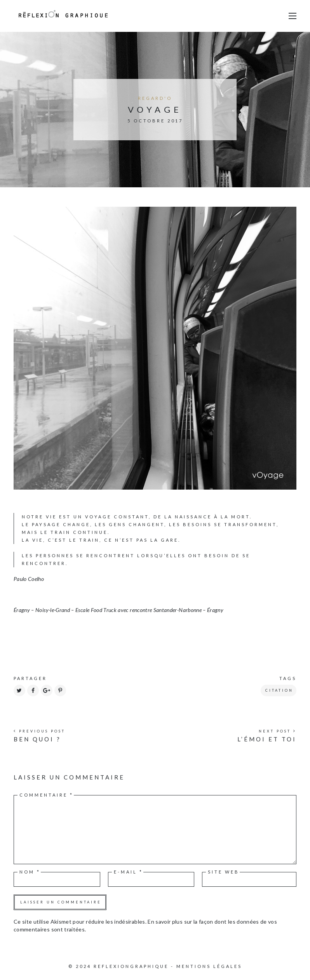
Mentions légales (209, 966)
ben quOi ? (37, 739)
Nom (30, 872)
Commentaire (46, 795)
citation (279, 690)
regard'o (155, 98)
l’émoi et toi (267, 739)
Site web (224, 872)
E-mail (128, 872)
